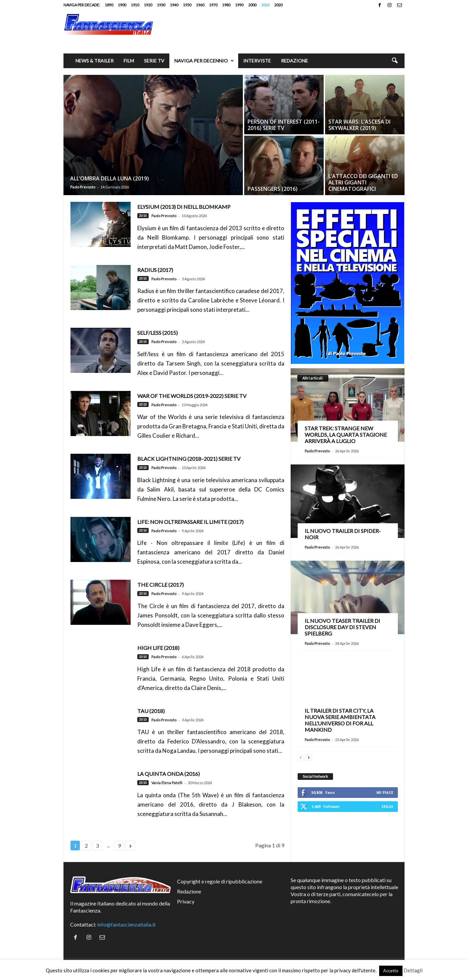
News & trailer (95, 61)
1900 (122, 5)
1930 (161, 5)
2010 (265, 5)
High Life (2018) (158, 648)
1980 (226, 5)
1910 (135, 5)
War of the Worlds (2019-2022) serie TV (192, 396)
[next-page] (309, 757)
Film (129, 61)
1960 (200, 5)
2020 (278, 5)
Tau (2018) (151, 711)
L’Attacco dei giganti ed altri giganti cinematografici (363, 182)
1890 (109, 5)
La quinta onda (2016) (169, 774)
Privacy (186, 901)
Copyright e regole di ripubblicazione (220, 881)
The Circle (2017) (161, 585)
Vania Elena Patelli (167, 783)
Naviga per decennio (204, 61)
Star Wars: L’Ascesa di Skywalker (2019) (359, 125)
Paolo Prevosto (83, 187)
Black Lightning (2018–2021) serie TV (189, 459)
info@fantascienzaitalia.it (126, 924)
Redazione (294, 61)
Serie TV (154, 61)
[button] (395, 61)
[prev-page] (301, 757)
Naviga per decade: (82, 5)
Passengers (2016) (273, 189)
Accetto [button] (391, 971)
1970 (213, 5)
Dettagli (413, 970)
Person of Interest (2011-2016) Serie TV (284, 125)
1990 (239, 5)
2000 (252, 5)
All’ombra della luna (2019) (110, 178)
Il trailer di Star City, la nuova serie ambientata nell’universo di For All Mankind (340, 720)
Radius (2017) (155, 270)
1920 (148, 5)
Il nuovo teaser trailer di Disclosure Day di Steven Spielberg (342, 627)
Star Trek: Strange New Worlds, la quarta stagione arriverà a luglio (346, 435)
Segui (387, 806)
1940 (174, 5)
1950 (187, 5)
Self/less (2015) (158, 333)
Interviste (257, 61)
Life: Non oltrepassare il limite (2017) (190, 522)
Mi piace (385, 792)
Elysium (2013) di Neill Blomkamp (184, 207)
